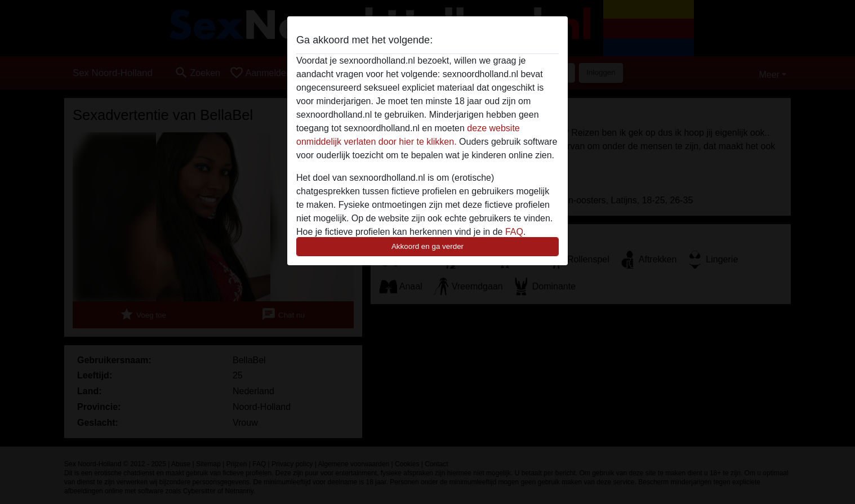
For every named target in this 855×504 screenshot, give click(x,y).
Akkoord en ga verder (427, 246)
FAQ (514, 232)
